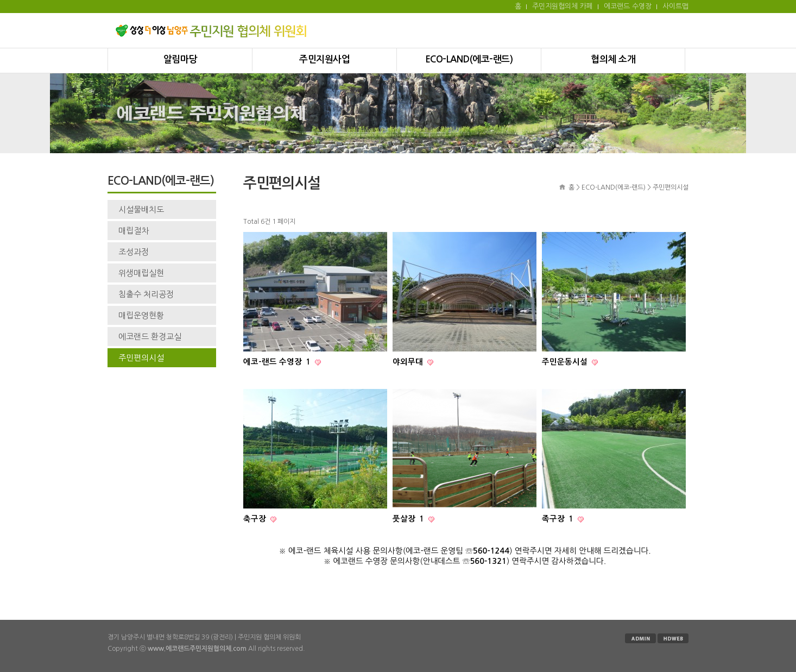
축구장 (256, 519)
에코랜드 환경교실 (150, 337)
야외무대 (409, 362)
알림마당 (180, 59)
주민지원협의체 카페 (563, 6)
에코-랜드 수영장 (278, 362)
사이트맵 (675, 6)
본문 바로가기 (0, 0)
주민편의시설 (141, 358)
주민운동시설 (566, 362)
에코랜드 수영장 (628, 6)
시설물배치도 (141, 209)
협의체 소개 (613, 59)
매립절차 (134, 231)
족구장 (559, 519)
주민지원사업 (324, 59)
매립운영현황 (141, 315)
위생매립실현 (141, 273)
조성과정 (134, 252)
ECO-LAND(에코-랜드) (469, 59)
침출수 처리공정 (146, 294)
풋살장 (409, 519)
